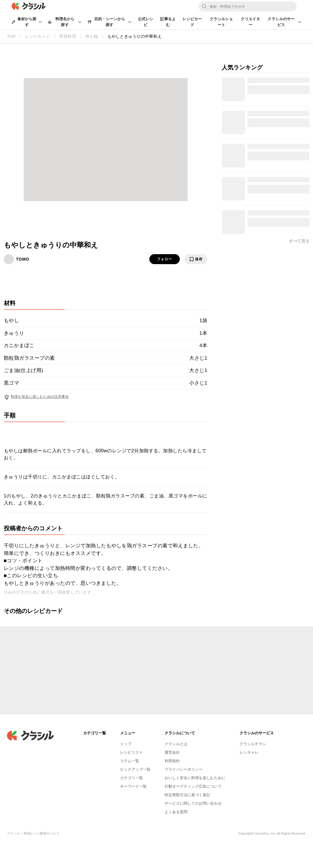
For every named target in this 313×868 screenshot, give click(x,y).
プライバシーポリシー (184, 769)
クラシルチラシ (253, 744)
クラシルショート (221, 22)
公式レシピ (146, 22)
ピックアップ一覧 (135, 769)
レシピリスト (131, 752)
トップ (126, 744)
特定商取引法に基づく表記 (187, 795)
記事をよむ (168, 22)
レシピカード (192, 22)
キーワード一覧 (133, 786)
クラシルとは (176, 744)
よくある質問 (176, 812)
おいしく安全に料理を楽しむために (195, 778)
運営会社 (172, 752)
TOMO (23, 259)
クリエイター (250, 22)
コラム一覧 (130, 761)
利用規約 (172, 761)
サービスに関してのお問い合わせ (193, 803)
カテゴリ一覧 (131, 778)
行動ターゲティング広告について (193, 786)
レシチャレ (249, 752)
